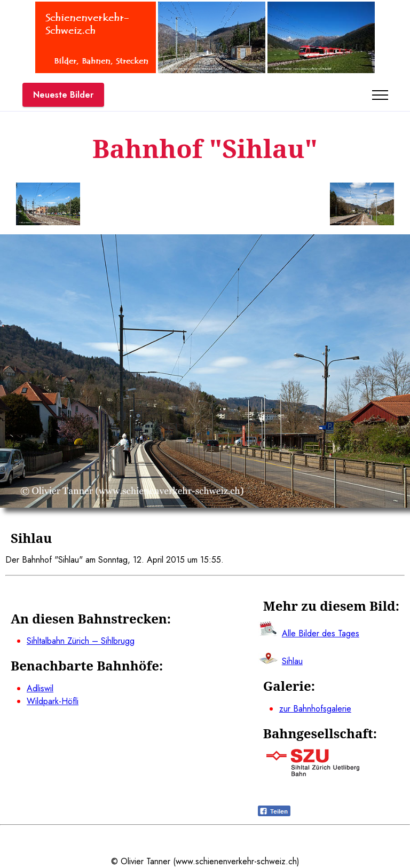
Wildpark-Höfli (53, 701)
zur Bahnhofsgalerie (315, 709)
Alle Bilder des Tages (321, 633)
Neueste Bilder (63, 95)
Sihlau (292, 661)
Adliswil (40, 688)
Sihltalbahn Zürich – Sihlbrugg (81, 641)
